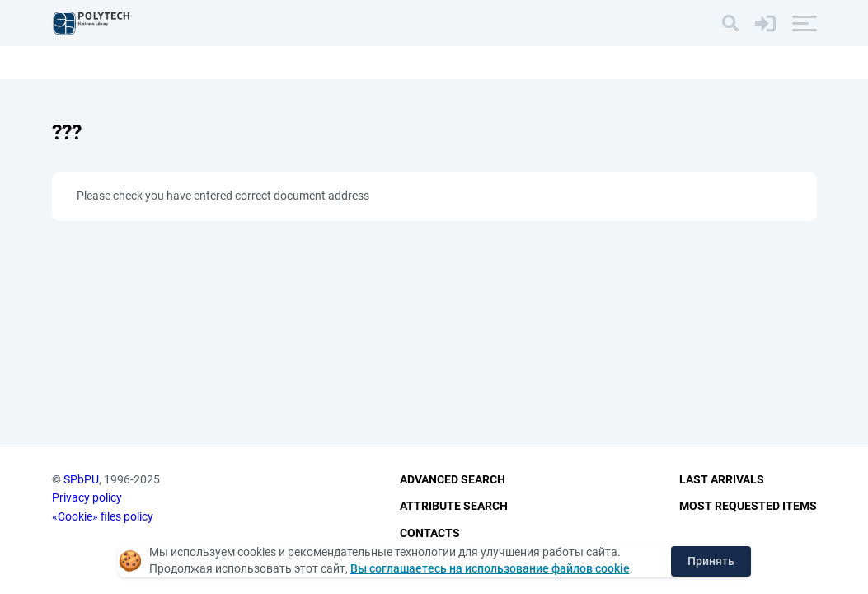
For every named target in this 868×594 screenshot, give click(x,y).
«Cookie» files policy (103, 516)
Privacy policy (87, 497)
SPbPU (81, 479)
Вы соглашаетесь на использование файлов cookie (490, 568)
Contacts (430, 533)
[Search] (730, 23)
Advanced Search (453, 479)
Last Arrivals (722, 479)
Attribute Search (454, 506)
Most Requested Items (748, 506)
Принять (711, 561)
